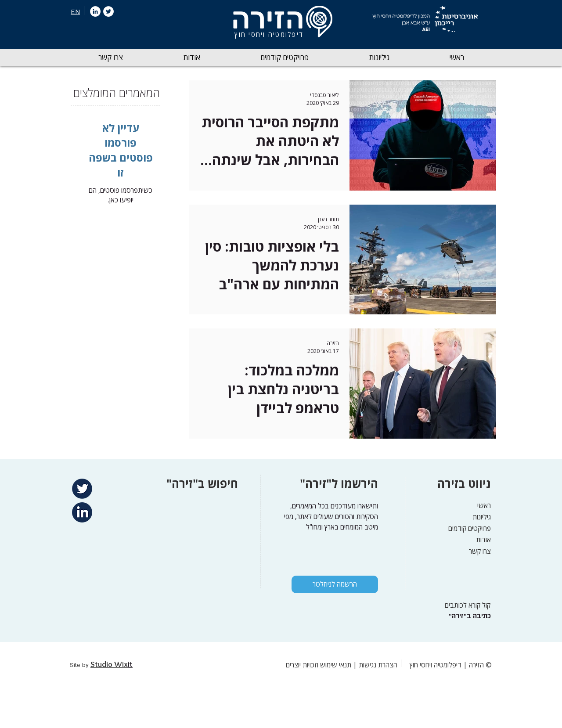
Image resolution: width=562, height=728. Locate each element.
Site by (80, 665)
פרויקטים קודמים (470, 528)
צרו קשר (480, 551)
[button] (379, 58)
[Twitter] (108, 11)
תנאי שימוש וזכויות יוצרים (319, 665)
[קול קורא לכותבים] (465, 605)
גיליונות (482, 517)
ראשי (484, 505)
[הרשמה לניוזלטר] (335, 584)
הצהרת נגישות (378, 665)
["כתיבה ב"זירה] (469, 616)
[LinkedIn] (95, 11)
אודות (483, 540)
